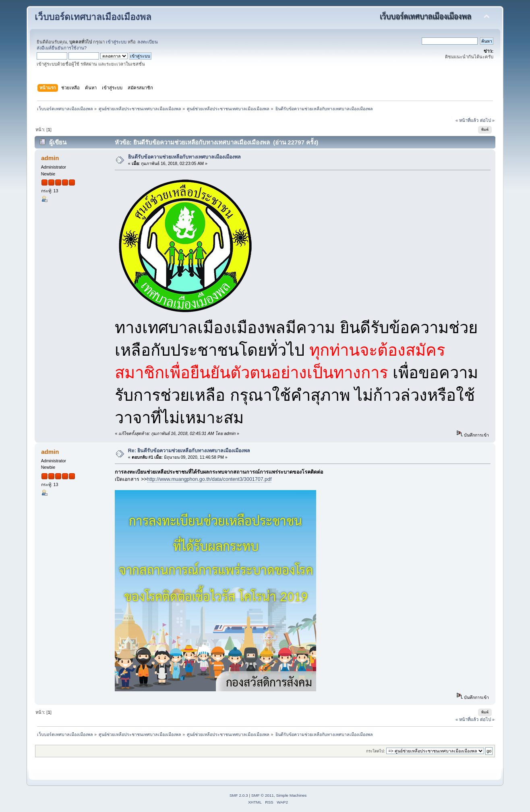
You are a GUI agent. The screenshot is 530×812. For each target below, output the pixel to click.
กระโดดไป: (376, 751)
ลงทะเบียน (148, 42)
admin (50, 158)
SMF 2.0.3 (239, 795)
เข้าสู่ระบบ (116, 42)
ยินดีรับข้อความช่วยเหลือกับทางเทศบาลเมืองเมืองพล (184, 157)
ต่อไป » (487, 120)
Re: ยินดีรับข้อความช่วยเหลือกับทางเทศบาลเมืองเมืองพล (189, 451)
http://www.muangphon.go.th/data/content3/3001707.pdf (209, 479)
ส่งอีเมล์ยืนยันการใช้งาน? (62, 48)
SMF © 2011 (263, 795)
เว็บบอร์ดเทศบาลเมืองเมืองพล (93, 17)
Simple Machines (291, 795)
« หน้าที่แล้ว (467, 120)
